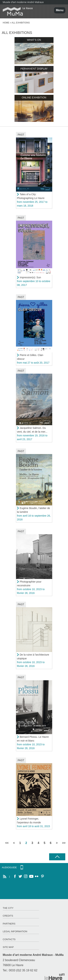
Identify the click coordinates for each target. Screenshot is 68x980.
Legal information (15, 931)
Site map (8, 947)
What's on (34, 40)
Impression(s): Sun (30, 277)
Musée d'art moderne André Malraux (23, 2)
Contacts (9, 939)
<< (7, 843)
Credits (8, 916)
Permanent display (34, 69)
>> (64, 843)
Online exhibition (34, 98)
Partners (9, 924)
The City (8, 908)
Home (6, 23)
